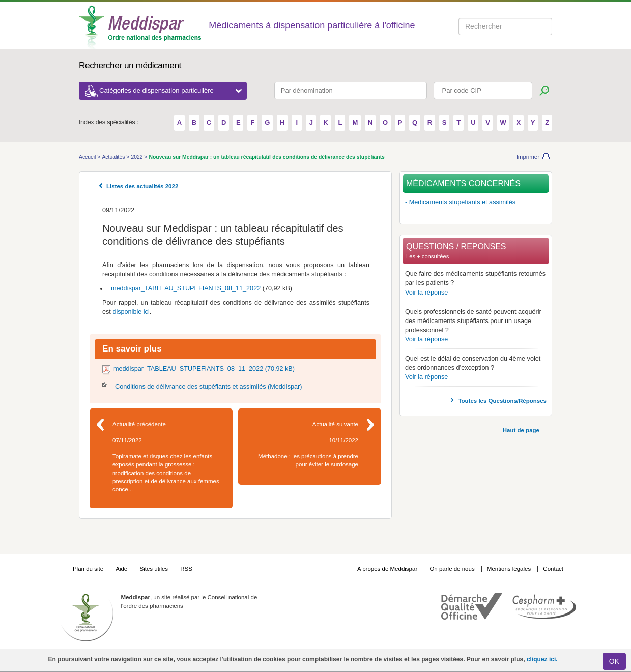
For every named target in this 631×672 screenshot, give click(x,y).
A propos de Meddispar (387, 569)
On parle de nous (452, 569)
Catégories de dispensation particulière (170, 90)
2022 (137, 157)
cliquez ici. (542, 659)
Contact (553, 569)
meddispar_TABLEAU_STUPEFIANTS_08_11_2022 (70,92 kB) (204, 369)
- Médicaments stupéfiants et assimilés (460, 202)
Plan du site (89, 569)
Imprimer (528, 157)
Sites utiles (154, 569)
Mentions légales (510, 569)
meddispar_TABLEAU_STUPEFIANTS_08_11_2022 (185, 288)
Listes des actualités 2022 (142, 186)
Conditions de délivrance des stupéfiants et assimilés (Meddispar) (208, 387)
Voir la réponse (426, 293)
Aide (122, 569)
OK (614, 661)
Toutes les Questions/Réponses (502, 401)
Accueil (88, 157)
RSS (186, 569)
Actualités (114, 157)
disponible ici (131, 312)
